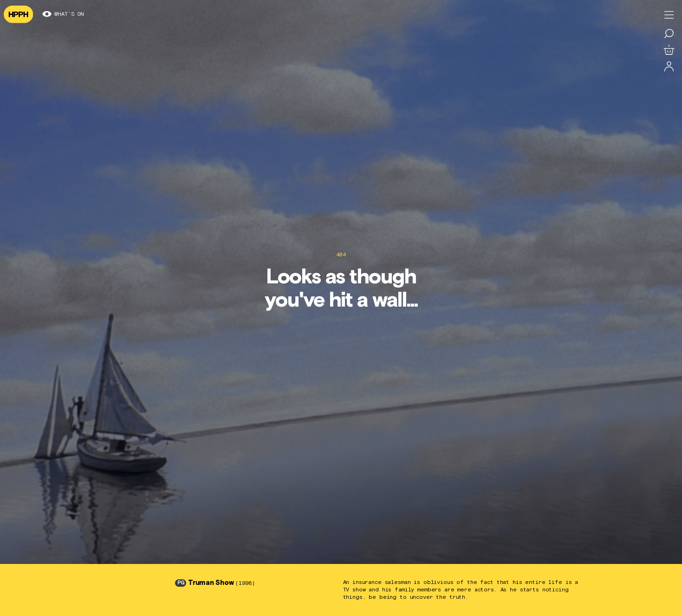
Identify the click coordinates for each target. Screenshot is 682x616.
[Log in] (669, 67)
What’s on (63, 14)
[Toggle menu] (669, 15)
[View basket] (669, 50)
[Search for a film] (669, 33)
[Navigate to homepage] (18, 14)
